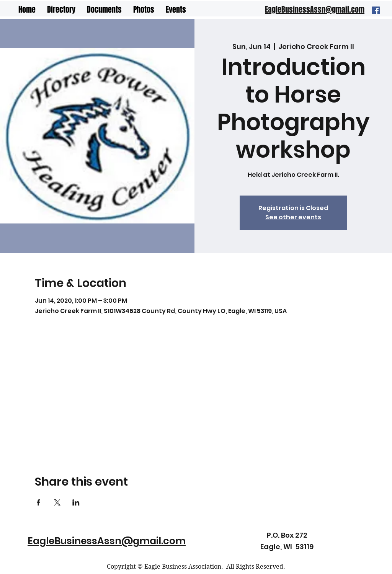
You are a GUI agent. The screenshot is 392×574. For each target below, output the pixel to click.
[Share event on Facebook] (38, 502)
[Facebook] (376, 10)
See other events (293, 217)
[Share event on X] (57, 502)
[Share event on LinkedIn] (76, 502)
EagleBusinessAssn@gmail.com (107, 541)
